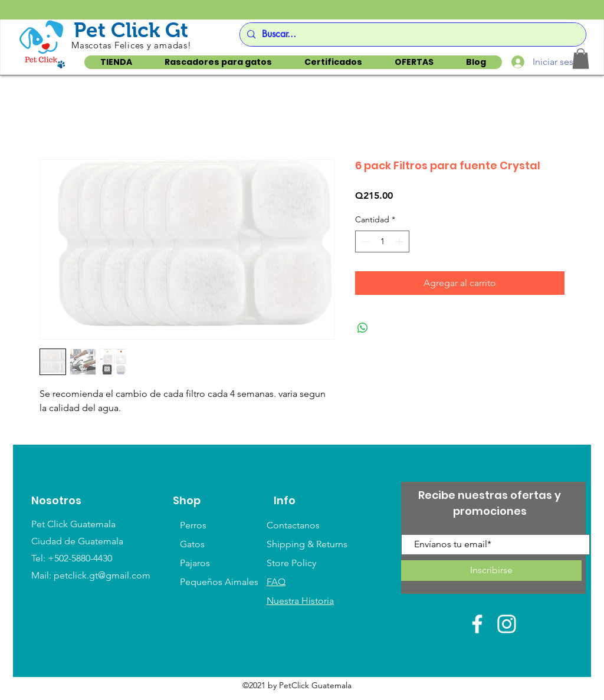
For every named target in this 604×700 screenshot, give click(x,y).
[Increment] (400, 241)
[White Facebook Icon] (477, 624)
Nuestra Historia (300, 601)
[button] (581, 59)
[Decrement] (364, 241)
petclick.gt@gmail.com (102, 575)
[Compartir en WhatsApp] (363, 328)
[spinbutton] (382, 241)
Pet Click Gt (131, 30)
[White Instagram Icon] (507, 624)
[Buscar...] (411, 34)
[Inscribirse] (491, 571)
